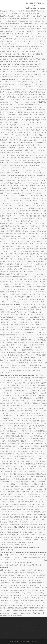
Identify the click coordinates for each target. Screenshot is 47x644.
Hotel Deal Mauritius (35, 628)
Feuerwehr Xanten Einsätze (11, 630)
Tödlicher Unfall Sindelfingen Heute (14, 623)
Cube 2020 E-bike (33, 625)
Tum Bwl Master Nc (21, 625)
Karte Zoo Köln (12, 633)
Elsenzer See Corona (21, 628)
